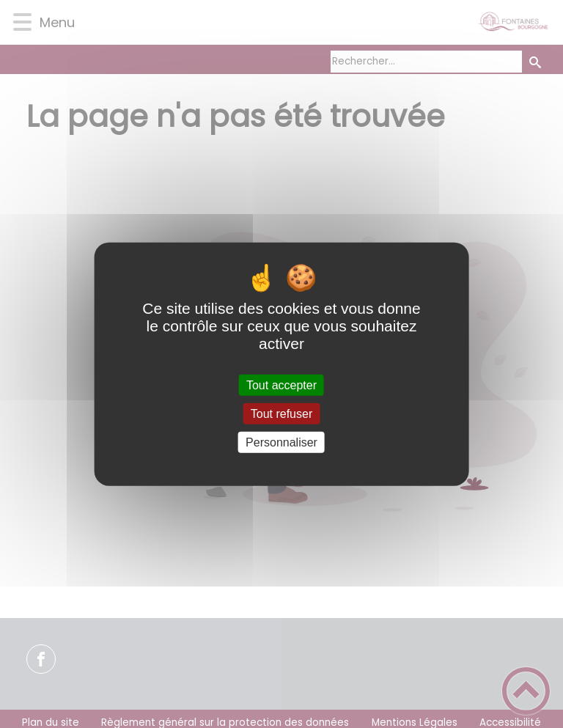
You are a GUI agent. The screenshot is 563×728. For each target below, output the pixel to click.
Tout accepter (281, 385)
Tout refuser (281, 413)
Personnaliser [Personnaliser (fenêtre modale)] (281, 442)
